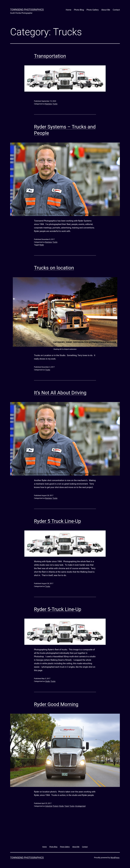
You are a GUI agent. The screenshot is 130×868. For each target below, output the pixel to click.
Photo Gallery (93, 10)
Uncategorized (80, 806)
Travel (67, 806)
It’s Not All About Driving (60, 393)
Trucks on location (54, 268)
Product (56, 806)
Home (69, 10)
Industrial (49, 806)
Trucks (55, 104)
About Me (106, 10)
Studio (48, 681)
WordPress (115, 858)
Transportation (50, 56)
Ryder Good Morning (56, 704)
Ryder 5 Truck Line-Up (57, 521)
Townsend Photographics (27, 10)
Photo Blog (79, 10)
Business (48, 104)
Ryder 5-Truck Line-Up (58, 609)
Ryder (42, 245)
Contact (116, 10)
